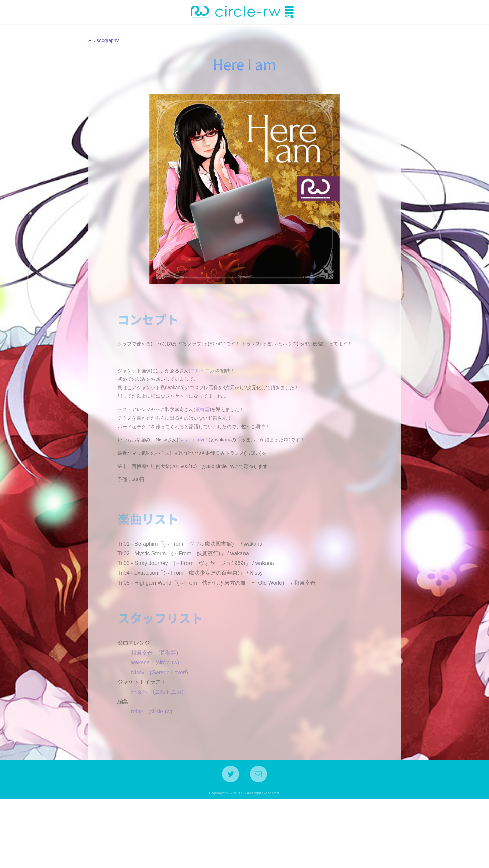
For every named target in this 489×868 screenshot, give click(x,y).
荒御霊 (197, 439)
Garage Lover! (188, 469)
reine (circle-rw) (146, 775)
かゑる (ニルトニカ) (152, 756)
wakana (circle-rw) (150, 726)
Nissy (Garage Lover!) (154, 736)
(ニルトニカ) (197, 400)
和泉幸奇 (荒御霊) (149, 717)
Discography (106, 40)
